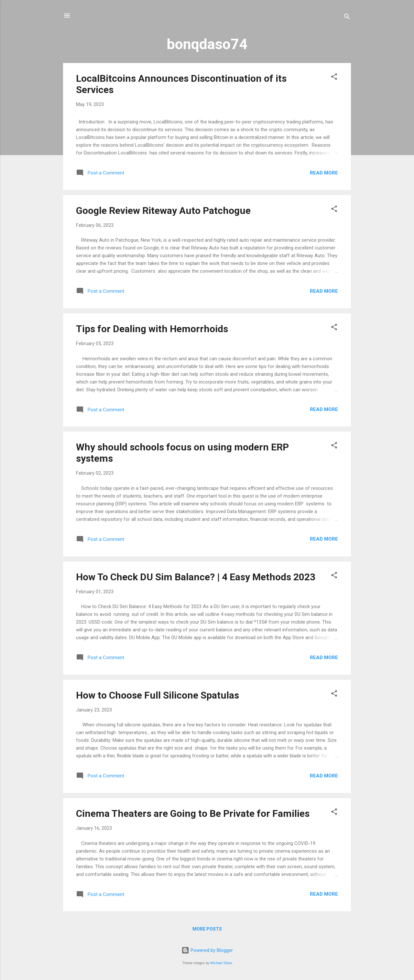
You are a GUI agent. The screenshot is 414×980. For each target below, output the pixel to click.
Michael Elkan (221, 963)
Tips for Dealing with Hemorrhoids (152, 329)
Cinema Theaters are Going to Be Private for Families (193, 813)
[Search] (347, 18)
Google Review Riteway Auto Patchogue (163, 211)
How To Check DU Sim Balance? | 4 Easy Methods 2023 (196, 577)
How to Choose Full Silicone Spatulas (158, 695)
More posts (207, 929)
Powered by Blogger (207, 950)
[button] (334, 78)
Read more (324, 173)
